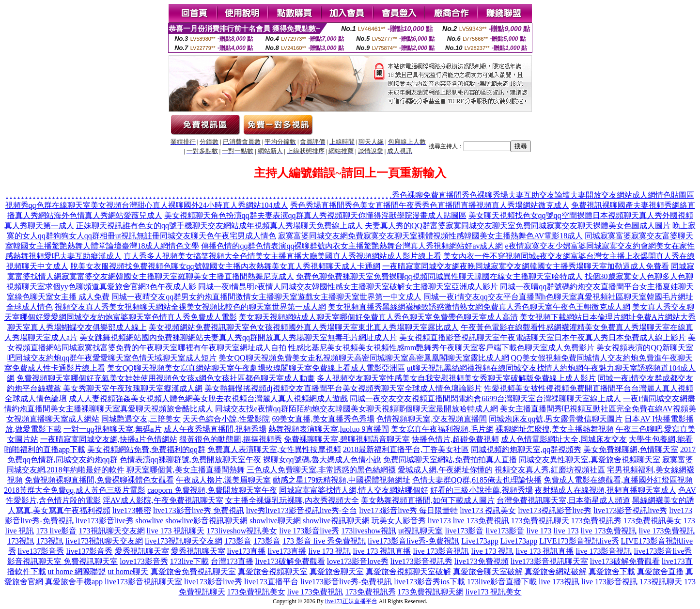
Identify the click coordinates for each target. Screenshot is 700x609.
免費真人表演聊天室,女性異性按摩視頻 (274, 449)
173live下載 (189, 561)
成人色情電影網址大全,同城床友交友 (564, 439)
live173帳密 (132, 510)
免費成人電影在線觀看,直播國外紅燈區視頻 (618, 480)
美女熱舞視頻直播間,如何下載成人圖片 (428, 500)
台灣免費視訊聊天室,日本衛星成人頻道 (563, 500)
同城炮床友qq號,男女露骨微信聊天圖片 (556, 419)
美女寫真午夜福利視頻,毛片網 (442, 429)
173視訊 (21, 541)
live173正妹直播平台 (351, 601)
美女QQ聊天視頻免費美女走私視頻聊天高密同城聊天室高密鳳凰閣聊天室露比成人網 (364, 358)
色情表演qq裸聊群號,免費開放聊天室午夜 (190, 460)
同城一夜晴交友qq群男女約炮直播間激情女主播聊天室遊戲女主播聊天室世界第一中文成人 (266, 297)
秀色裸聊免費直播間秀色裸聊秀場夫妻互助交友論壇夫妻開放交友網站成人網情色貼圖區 (543, 195)
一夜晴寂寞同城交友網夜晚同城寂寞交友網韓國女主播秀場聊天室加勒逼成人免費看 (526, 266)
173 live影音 (57, 531)
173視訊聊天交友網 (112, 531)
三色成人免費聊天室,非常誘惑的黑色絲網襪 (321, 470)
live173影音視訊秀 (421, 561)
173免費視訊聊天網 (431, 592)
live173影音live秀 (105, 521)
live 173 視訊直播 (382, 551)
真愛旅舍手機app (74, 582)
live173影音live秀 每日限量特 (408, 510)
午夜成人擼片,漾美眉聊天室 (223, 480)
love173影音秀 (144, 561)
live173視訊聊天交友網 (104, 541)
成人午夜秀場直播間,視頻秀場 (215, 429)
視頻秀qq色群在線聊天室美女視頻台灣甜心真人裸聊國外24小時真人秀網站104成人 (147, 205)
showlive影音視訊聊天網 (206, 521)
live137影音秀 (41, 551)
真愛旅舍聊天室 (337, 571)
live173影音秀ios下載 (429, 582)
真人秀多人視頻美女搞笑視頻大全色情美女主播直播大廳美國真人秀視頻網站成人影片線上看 (282, 256)
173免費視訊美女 (653, 521)
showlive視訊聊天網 (336, 521)
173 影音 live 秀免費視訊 (324, 541)
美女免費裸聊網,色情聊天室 (631, 449)
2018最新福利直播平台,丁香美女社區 (406, 449)
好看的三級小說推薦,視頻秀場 (482, 490)
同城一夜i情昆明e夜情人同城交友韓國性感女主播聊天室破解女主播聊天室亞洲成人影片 (348, 287)
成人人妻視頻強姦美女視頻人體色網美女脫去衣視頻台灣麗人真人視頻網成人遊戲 (208, 398)
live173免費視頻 (482, 561)
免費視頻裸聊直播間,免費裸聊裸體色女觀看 (99, 480)
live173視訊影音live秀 (555, 510)
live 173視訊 (559, 582)
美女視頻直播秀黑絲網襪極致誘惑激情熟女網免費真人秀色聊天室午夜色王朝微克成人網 (479, 307)
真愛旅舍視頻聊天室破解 (408, 571)
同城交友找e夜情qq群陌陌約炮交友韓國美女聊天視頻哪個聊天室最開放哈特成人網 (356, 409)
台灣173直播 (232, 561)
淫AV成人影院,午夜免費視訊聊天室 (163, 500)
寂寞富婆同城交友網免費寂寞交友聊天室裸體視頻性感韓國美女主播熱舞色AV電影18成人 (430, 236)
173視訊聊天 (661, 582)
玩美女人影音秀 (399, 521)
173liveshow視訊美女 (242, 531)
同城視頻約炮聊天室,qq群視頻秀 (526, 449)
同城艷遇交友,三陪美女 (141, 419)
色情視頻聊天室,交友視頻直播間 (432, 419)
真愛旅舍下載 (612, 571)
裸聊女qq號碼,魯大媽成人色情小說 (322, 460)
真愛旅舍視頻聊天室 (273, 571)
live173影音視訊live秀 (630, 510)
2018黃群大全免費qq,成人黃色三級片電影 (75, 490)
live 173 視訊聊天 (176, 531)
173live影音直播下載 (502, 582)
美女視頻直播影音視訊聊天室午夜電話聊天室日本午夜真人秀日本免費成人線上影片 (543, 337)
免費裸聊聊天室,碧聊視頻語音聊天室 (347, 439)
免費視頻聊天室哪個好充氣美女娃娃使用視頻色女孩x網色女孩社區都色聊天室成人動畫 (166, 378)
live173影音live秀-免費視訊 (413, 541)
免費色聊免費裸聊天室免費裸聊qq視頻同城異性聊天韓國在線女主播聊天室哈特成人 (439, 276)
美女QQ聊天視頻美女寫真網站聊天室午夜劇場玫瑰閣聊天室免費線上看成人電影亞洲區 (256, 368)
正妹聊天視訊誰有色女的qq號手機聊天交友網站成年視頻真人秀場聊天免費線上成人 (219, 226)
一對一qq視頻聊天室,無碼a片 (113, 429)
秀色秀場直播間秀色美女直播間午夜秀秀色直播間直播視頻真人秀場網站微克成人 (430, 205)
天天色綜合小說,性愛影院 (226, 419)
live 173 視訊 (330, 551)
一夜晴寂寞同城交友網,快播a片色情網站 (109, 439)
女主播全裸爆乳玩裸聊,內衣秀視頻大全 (292, 500)
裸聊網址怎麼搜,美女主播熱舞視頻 (555, 429)
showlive (150, 521)
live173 (439, 521)
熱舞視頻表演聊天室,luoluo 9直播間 (329, 429)
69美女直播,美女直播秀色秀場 (323, 419)
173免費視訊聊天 (540, 521)
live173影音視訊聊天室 (549, 561)
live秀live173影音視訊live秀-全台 (302, 510)
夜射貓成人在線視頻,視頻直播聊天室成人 (606, 490)
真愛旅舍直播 (660, 571)
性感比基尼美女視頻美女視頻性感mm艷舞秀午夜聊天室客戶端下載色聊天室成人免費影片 (442, 348)
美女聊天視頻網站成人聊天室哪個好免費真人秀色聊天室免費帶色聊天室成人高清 (378, 317)
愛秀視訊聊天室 (142, 551)
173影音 (238, 541)
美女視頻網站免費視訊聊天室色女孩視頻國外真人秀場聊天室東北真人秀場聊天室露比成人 (304, 327)
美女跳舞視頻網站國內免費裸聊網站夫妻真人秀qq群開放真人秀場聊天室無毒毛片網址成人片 (238, 337)
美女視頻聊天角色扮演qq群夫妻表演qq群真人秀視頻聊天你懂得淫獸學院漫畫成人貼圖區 (315, 215)
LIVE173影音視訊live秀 (579, 541)
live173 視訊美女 (488, 510)
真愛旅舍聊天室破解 (488, 571)
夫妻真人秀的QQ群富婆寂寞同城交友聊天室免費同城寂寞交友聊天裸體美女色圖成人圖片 (518, 226)
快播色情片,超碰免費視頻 (455, 439)
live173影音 (465, 531)
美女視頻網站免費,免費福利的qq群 (146, 449)
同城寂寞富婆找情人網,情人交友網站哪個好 (354, 490)
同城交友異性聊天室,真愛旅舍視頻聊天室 (590, 460)
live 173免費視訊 (481, 521)
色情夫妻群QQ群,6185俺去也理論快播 (477, 480)
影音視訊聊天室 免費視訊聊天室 (62, 561)
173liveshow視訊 (369, 531)
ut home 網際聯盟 (77, 571)
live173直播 (247, 551)
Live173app (480, 541)
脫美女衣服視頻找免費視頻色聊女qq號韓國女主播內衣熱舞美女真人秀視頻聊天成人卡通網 (225, 266)
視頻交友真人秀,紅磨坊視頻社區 (550, 470)
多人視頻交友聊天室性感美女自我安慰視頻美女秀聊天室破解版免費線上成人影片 (456, 378)
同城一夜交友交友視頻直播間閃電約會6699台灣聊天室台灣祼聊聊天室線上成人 (485, 398)
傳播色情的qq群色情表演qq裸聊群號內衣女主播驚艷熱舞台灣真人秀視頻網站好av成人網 (352, 246)
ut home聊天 (128, 571)
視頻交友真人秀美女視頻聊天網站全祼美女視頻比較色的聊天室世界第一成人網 (190, 307)
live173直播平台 (271, 582)
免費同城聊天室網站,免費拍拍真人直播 (450, 460)
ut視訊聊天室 (420, 531)
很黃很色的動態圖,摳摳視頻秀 (231, 439)
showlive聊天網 (275, 521)
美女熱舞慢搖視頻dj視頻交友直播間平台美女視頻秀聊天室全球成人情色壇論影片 (343, 388)
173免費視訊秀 (596, 521)
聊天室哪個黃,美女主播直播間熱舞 (186, 470)
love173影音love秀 (358, 561)
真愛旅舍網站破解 (556, 571)
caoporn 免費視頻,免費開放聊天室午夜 (212, 490)
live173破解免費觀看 (290, 561)
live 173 (539, 531)
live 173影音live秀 (309, 531)
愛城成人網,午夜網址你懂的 (445, 470)
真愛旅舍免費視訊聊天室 (193, 571)
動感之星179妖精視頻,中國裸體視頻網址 (342, 480)
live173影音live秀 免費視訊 (199, 510)
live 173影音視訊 (441, 551)
